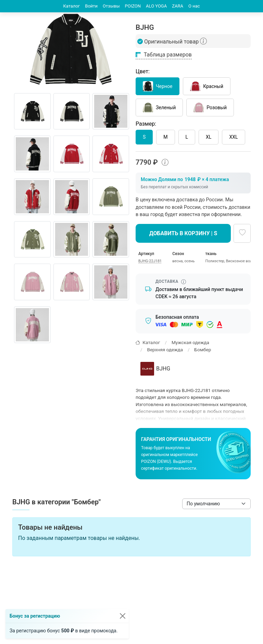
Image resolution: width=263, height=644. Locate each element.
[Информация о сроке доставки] (184, 282)
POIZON (133, 6)
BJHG (155, 369)
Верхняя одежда (165, 350)
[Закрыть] (123, 616)
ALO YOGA (156, 6)
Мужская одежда (190, 342)
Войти (91, 6)
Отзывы (111, 6)
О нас (194, 6)
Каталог (71, 6)
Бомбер (203, 350)
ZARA (178, 6)
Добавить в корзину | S (183, 233)
